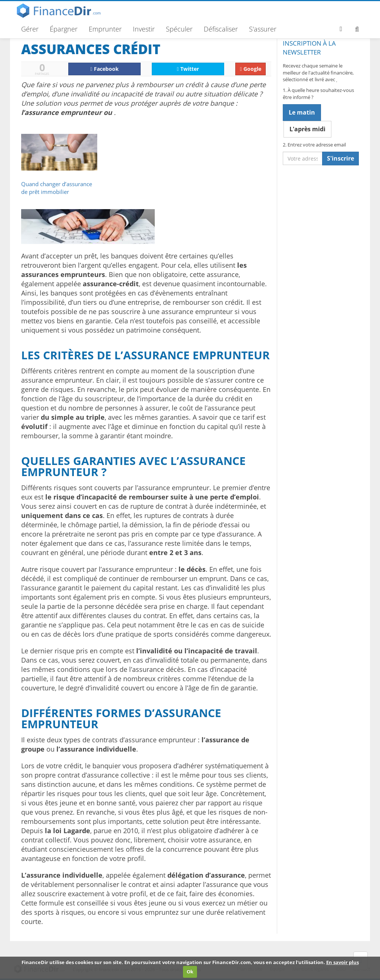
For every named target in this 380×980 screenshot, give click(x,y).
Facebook (105, 69)
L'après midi (307, 129)
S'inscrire (340, 158)
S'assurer (263, 29)
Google (251, 69)
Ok (190, 971)
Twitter (188, 69)
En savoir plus (343, 962)
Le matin (302, 112)
